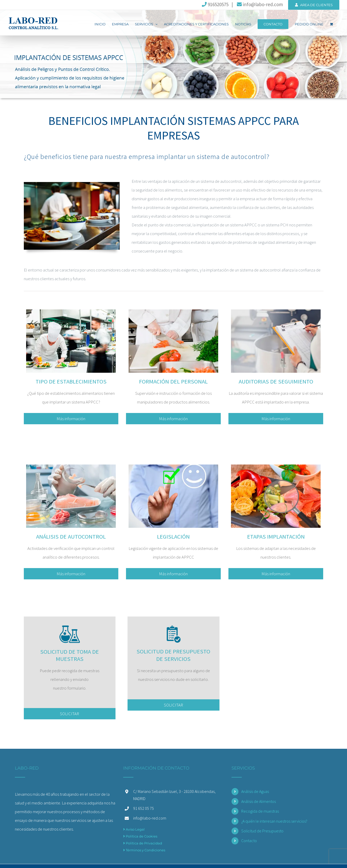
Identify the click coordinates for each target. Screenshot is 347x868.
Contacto (249, 840)
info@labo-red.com (259, 4)
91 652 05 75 (144, 807)
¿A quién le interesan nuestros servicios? (274, 820)
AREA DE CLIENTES (314, 5)
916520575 (215, 4)
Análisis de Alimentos (259, 800)
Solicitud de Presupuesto (262, 830)
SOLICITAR (70, 713)
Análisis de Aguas (255, 791)
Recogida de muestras (260, 810)
